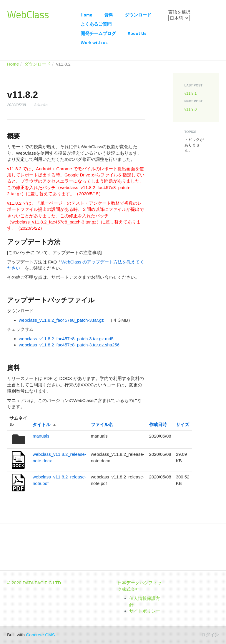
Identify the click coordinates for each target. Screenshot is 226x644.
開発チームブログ (98, 33)
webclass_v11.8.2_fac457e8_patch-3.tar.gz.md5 (66, 339)
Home (87, 15)
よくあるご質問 (96, 24)
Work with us (94, 42)
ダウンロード (138, 15)
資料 (109, 15)
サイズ (183, 424)
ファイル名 (102, 424)
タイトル (41, 424)
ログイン (210, 635)
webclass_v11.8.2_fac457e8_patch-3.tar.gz (61, 320)
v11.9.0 (191, 109)
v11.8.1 (191, 93)
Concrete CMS (40, 635)
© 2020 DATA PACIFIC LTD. (35, 583)
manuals (41, 436)
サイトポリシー (145, 611)
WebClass (28, 14)
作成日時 (158, 424)
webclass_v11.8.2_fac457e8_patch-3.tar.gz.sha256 (69, 345)
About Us (137, 33)
